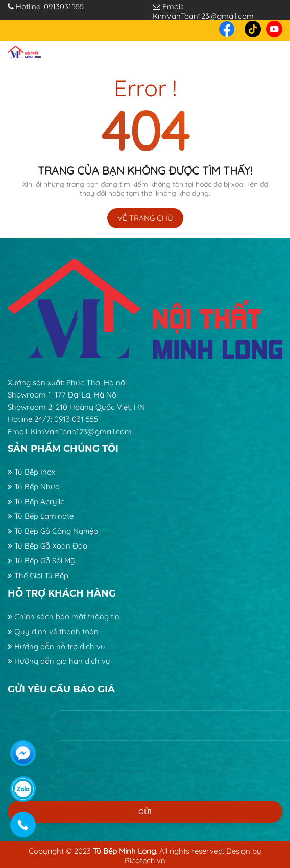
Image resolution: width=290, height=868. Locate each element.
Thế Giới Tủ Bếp (38, 575)
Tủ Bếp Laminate (41, 516)
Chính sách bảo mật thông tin (64, 617)
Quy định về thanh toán (53, 631)
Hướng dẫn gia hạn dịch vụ (59, 661)
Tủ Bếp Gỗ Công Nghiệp (53, 531)
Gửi (145, 797)
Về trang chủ (145, 218)
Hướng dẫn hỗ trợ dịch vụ (56, 646)
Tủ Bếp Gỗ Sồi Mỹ (41, 561)
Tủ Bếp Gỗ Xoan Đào (47, 546)
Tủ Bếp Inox (31, 472)
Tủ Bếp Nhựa (34, 487)
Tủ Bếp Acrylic (36, 501)
